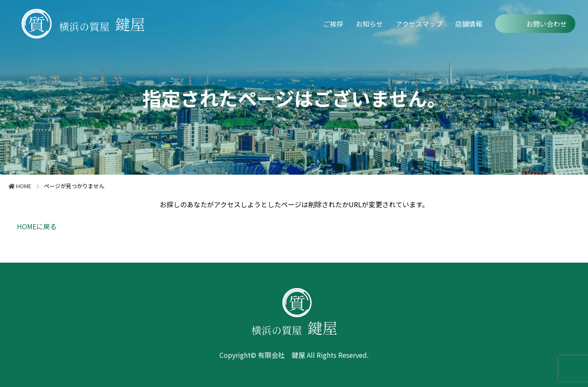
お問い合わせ (547, 24)
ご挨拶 (333, 24)
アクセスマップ (419, 24)
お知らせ (369, 24)
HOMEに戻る (37, 226)
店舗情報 (469, 24)
